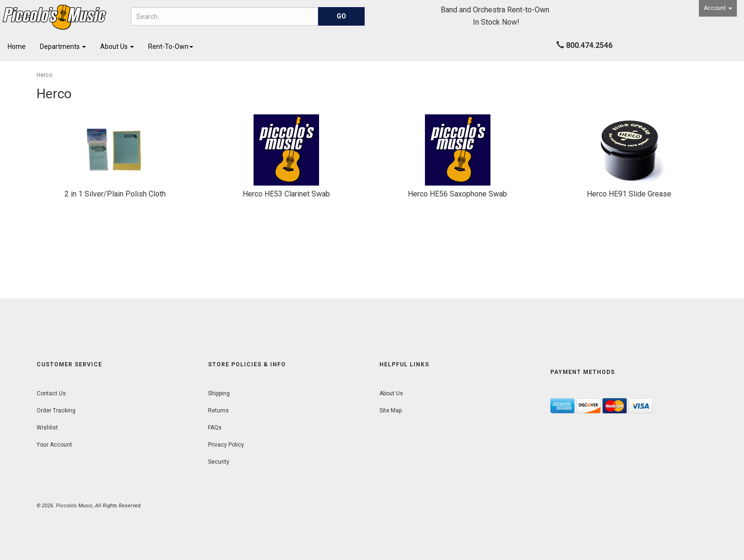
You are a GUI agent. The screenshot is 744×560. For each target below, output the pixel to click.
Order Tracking (56, 411)
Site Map (391, 411)
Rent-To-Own (171, 47)
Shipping (219, 393)
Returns (218, 411)
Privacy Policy (226, 445)
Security (219, 462)
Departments (63, 47)
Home (17, 47)
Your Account (54, 445)
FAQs (215, 428)
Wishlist (47, 428)
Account (718, 8)
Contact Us (51, 393)
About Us (117, 47)
